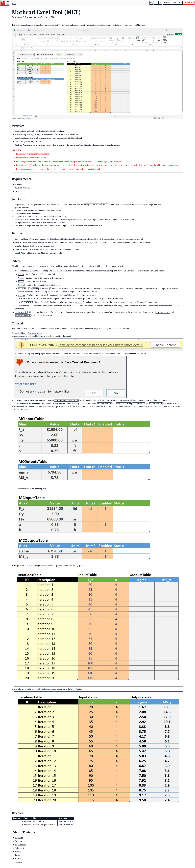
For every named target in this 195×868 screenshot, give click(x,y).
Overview (19, 841)
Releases (18, 862)
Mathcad (65, 25)
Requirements (21, 845)
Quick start (19, 848)
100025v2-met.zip (66, 824)
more (74, 205)
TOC (180, 2)
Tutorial (18, 859)
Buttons (18, 852)
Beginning (19, 838)
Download (189, 2)
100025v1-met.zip (66, 821)
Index (167, 2)
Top (174, 2)
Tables (17, 855)
